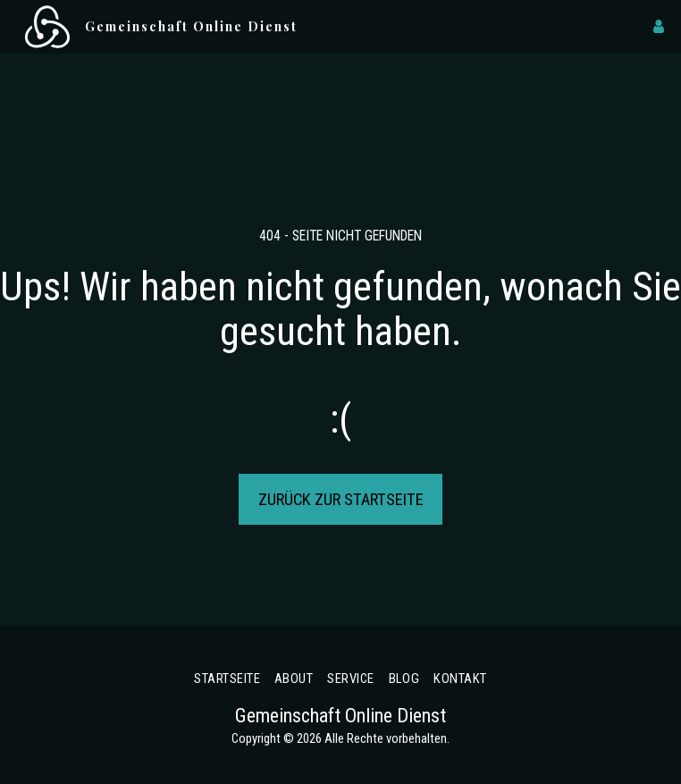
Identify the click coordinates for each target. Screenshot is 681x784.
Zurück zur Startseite (341, 499)
